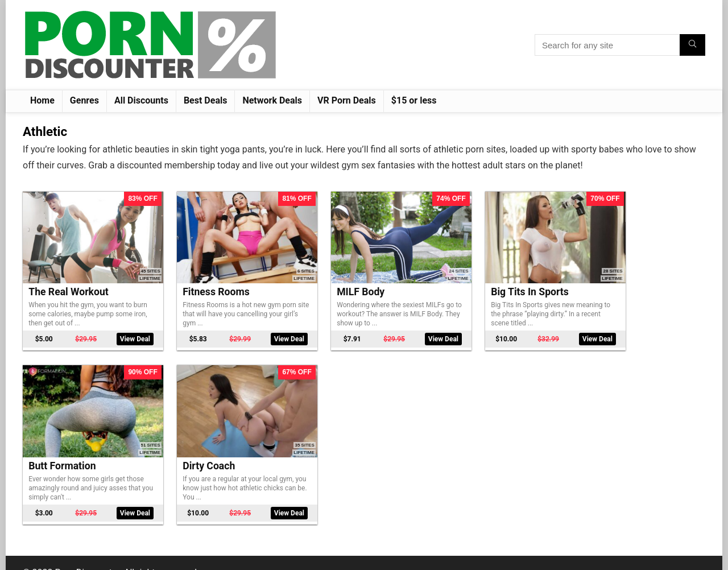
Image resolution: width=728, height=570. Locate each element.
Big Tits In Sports (485, 282)
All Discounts (141, 100)
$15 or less (414, 100)
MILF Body (331, 282)
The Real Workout (68, 282)
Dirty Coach (55, 447)
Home (42, 100)
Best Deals (206, 100)
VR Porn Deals (347, 100)
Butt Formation (619, 282)
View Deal (123, 329)
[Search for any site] (692, 45)
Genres (84, 100)
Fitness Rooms (201, 282)
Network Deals (272, 100)
